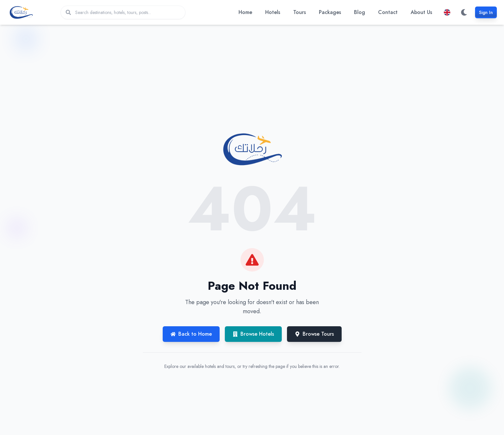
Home (245, 12)
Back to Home (191, 334)
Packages (330, 12)
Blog (360, 12)
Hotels (273, 12)
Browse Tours (314, 334)
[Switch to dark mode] (464, 12)
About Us (421, 12)
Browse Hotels (253, 334)
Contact (388, 12)
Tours (300, 12)
